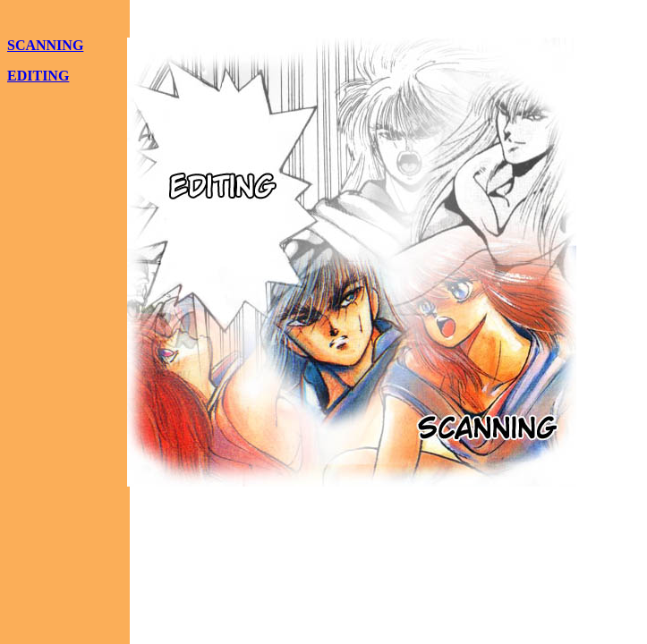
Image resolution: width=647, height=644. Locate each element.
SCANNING (45, 45)
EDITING (38, 76)
